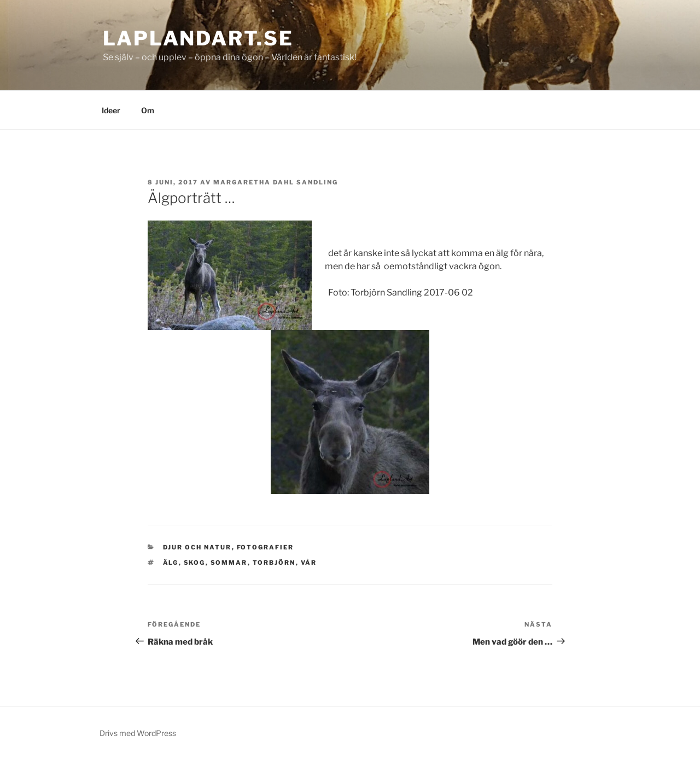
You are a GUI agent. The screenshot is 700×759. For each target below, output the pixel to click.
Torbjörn (274, 563)
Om (148, 110)
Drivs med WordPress (138, 733)
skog (195, 563)
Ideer (111, 110)
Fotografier (266, 547)
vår (309, 563)
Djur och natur (197, 547)
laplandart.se (198, 38)
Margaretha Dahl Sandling (276, 182)
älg (171, 563)
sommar (229, 563)
